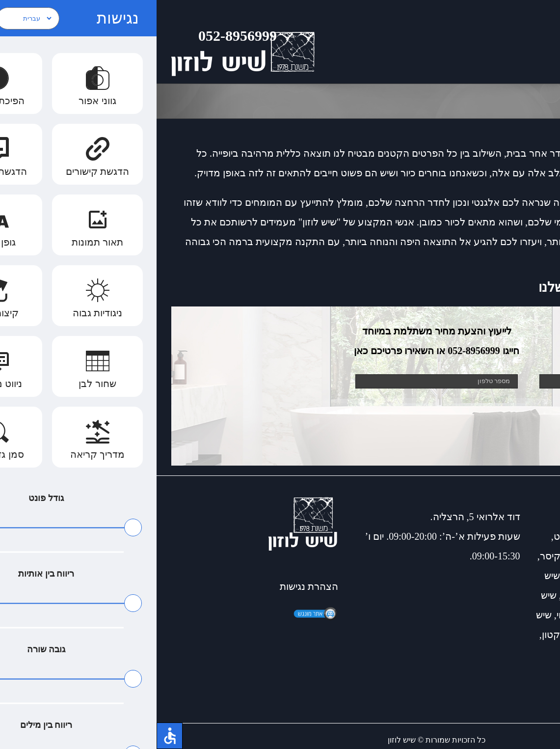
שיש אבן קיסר (517, 556)
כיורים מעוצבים (514, 576)
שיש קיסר (403, 556)
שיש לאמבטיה (456, 556)
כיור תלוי (417, 615)
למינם (533, 654)
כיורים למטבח (517, 536)
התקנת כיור (429, 595)
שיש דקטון (463, 536)
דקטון (397, 635)
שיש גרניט (417, 536)
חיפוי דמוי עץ (483, 595)
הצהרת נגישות (152, 586)
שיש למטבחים (489, 635)
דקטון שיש (435, 635)
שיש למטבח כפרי (443, 576)
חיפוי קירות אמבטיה (479, 615)
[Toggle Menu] (538, 42)
